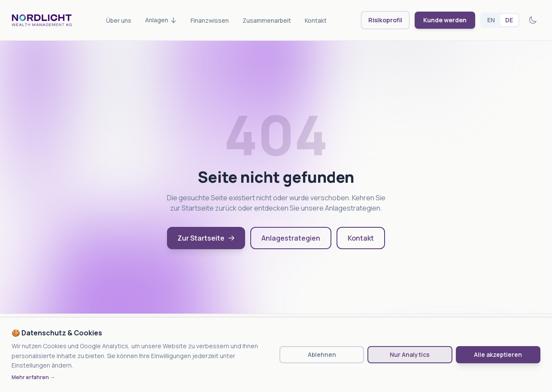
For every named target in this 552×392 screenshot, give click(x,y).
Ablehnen (322, 354)
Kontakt (316, 20)
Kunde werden (445, 20)
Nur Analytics (410, 354)
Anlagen (161, 20)
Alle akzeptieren (498, 354)
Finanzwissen (210, 20)
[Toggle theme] (533, 20)
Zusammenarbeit (267, 20)
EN (491, 20)
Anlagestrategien (291, 238)
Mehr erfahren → (33, 377)
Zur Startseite (206, 238)
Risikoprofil (385, 20)
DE (509, 20)
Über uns (119, 20)
